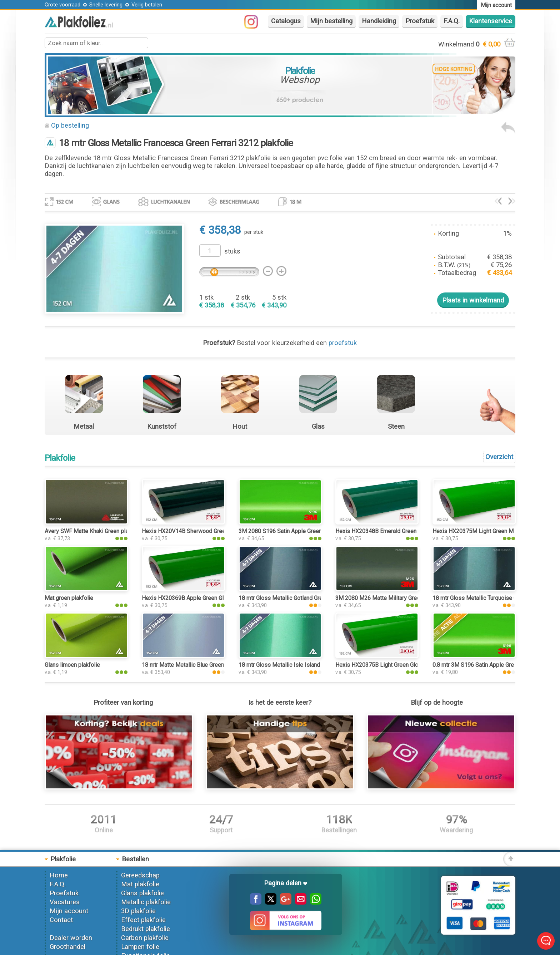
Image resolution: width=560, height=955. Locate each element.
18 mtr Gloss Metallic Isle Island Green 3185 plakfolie (306, 665)
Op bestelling (70, 125)
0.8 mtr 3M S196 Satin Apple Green (476, 665)
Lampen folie (140, 947)
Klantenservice (491, 21)
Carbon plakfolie (145, 938)
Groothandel (67, 947)
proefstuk (343, 343)
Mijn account (69, 911)
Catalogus (286, 21)
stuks (232, 251)
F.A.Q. (452, 21)
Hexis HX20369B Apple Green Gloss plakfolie (199, 598)
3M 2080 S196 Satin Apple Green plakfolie (292, 531)
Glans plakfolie (142, 893)
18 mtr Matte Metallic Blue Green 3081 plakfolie (202, 665)
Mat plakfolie (140, 884)
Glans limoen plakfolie (72, 665)
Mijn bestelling (331, 21)
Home (59, 875)
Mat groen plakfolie (69, 598)
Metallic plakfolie (146, 902)
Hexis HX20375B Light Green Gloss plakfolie (392, 665)
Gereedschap (140, 875)
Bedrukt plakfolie (146, 929)
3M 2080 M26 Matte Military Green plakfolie (391, 598)
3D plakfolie (138, 911)
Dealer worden (71, 938)
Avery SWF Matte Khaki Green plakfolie (94, 531)
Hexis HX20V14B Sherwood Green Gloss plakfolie (205, 531)
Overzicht (499, 457)
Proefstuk (420, 21)
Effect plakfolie (143, 920)
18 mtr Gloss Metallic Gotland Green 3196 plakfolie (302, 598)
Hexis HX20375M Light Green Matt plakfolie (488, 531)
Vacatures (65, 902)
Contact (61, 920)
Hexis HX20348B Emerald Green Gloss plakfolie (396, 531)
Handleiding (379, 21)
